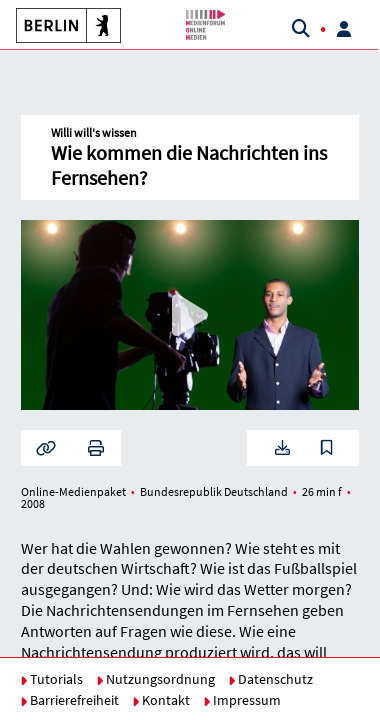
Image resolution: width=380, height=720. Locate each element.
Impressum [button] (242, 700)
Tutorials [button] (51, 679)
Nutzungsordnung (155, 679)
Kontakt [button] (161, 700)
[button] (60, 25)
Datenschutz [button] (270, 679)
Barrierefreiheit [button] (69, 700)
